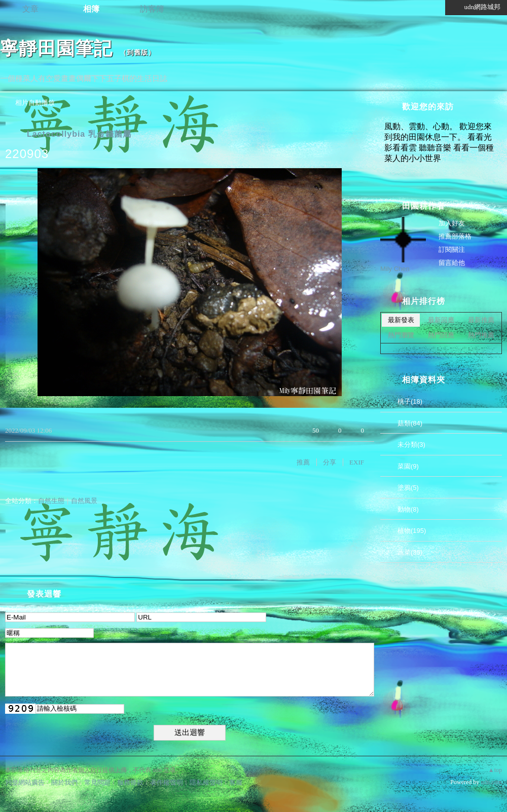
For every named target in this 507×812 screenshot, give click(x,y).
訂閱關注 (452, 249)
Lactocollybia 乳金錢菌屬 (79, 134)
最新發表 (401, 320)
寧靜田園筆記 (56, 48)
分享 (330, 462)
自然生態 (51, 501)
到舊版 (137, 52)
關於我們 (64, 782)
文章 (30, 9)
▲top (495, 770)
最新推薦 (481, 320)
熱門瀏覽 (401, 335)
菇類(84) (410, 423)
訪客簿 (152, 9)
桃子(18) (410, 401)
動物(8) (408, 509)
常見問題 (97, 782)
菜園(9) (408, 466)
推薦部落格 (455, 236)
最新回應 (441, 320)
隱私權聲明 (206, 782)
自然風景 (84, 501)
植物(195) (412, 531)
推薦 (303, 462)
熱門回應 (441, 335)
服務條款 (130, 782)
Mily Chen (395, 269)
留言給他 (452, 263)
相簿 (91, 9)
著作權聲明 (167, 782)
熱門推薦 (481, 335)
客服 (236, 782)
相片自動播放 (35, 103)
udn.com (491, 782)
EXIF (357, 462)
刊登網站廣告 (25, 782)
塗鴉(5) (408, 488)
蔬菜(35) (410, 552)
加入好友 (452, 223)
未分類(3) (411, 444)
